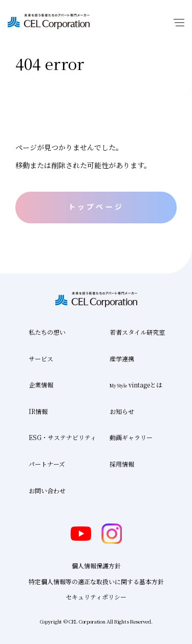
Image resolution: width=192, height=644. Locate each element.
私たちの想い (47, 332)
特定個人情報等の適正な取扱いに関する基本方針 (96, 581)
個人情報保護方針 (96, 566)
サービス (41, 359)
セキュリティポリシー (96, 597)
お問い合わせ (47, 490)
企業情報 (41, 385)
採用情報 (122, 464)
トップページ (96, 206)
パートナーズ (47, 464)
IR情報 (38, 411)
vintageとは (136, 385)
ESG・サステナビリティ (62, 437)
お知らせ (122, 411)
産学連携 (122, 359)
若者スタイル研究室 (137, 332)
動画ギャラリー (131, 437)
